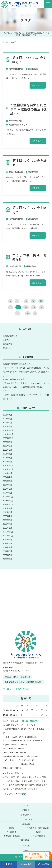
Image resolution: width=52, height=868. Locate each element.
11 (41, 301)
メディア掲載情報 (38, 836)
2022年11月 (8, 532)
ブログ (26, 851)
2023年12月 (8, 497)
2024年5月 (7, 481)
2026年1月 (7, 426)
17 (17, 313)
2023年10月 (8, 504)
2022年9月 (7, 540)
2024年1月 (7, 493)
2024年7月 (7, 477)
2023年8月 (7, 512)
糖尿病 (12, 828)
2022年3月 (7, 559)
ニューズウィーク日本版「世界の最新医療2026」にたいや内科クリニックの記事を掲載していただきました (26, 372)
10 (33, 301)
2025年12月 (8, 430)
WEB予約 (26, 864)
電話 (9, 864)
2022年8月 (7, 543)
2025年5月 (7, 454)
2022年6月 (7, 551)
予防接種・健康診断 (12, 836)
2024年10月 (8, 469)
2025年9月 (7, 442)
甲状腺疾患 (12, 832)
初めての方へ (26, 815)
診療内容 (7, 340)
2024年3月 (7, 489)
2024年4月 (7, 485)
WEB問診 (43, 864)
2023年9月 (7, 508)
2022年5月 (7, 555)
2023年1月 (7, 528)
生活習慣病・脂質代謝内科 (38, 828)
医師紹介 (26, 810)
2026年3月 (7, 419)
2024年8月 (7, 473)
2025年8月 (7, 446)
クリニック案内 (26, 819)
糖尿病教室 (33, 69)
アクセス (26, 846)
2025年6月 (7, 450)
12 (10, 307)
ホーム (26, 805)
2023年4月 (7, 524)
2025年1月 (7, 462)
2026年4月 (7, 415)
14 (26, 307)
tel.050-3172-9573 (18, 689)
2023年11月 (8, 501)
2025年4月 (7, 458)
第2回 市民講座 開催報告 (14, 379)
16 (41, 307)
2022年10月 (8, 536)
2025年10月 (8, 438)
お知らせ (7, 348)
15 (34, 307)
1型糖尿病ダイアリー (18, 125)
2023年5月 (7, 520)
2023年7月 (7, 516)
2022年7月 (7, 547)
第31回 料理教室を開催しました (17, 364)
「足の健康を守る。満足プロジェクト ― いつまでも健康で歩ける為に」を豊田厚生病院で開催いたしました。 (26, 387)
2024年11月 (8, 465)
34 (28, 313)
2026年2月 (7, 423)
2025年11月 (8, 434)
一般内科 (38, 832)
